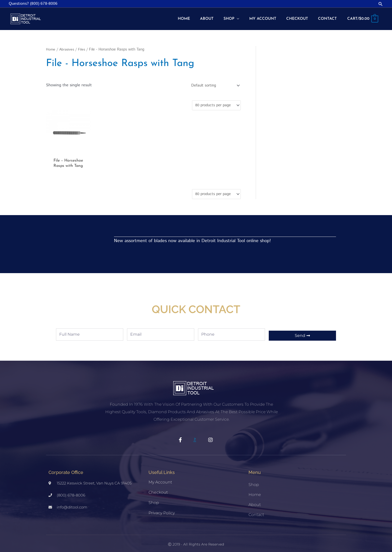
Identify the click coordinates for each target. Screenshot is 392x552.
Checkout (158, 491)
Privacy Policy (162, 511)
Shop (154, 501)
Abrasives (67, 46)
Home (51, 46)
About (255, 503)
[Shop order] (212, 82)
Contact (256, 513)
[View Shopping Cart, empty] (362, 18)
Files (83, 46)
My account (160, 481)
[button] (381, 4)
